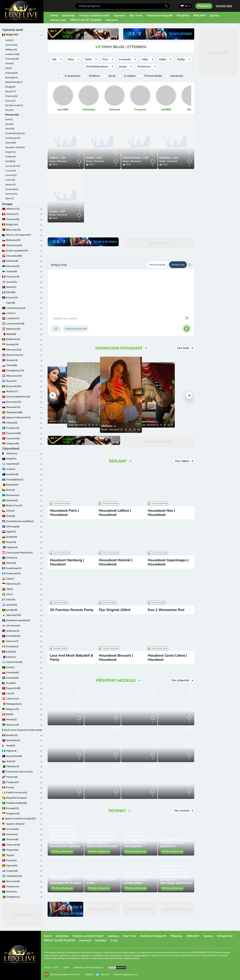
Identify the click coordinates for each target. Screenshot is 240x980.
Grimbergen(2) (13, 138)
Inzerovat (111, 20)
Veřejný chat (58, 20)
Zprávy (215, 15)
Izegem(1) (10, 152)
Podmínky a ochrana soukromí (88, 967)
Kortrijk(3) (10, 161)
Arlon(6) (9, 63)
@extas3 (102, 975)
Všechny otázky (157, 265)
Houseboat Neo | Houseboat (161, 513)
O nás (114, 940)
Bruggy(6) (10, 87)
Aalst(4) (9, 40)
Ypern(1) (10, 198)
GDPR (66, 967)
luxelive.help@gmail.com (126, 974)
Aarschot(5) (11, 45)
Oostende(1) (12, 189)
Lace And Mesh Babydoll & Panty (71, 657)
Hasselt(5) (11, 143)
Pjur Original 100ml (115, 610)
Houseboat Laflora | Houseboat (115, 513)
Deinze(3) (10, 101)
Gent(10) (10, 128)
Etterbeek (62, 161)
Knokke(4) (10, 156)
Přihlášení (204, 6)
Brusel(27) (11, 91)
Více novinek (183, 811)
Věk (54, 59)
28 (169, 158)
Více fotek (185, 348)
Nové (112, 76)
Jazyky (123, 66)
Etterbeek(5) (12, 115)
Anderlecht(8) (12, 54)
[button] (53, 395)
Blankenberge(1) (14, 82)
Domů (54, 15)
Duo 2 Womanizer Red (166, 610)
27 (135, 158)
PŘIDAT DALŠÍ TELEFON (86, 20)
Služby (181, 59)
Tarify (88, 59)
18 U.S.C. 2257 (51, 967)
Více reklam (184, 461)
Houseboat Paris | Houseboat (64, 513)
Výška (162, 59)
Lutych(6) (10, 180)
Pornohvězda (153, 76)
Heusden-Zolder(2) (15, 147)
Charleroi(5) (11, 96)
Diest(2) (9, 110)
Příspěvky (183, 15)
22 (57, 158)
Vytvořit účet (224, 6)
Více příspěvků (182, 680)
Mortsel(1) (10, 184)
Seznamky (68, 15)
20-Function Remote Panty (72, 610)
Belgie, (53, 161)
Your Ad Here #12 (102, 909)
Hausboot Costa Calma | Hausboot (167, 657)
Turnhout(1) (11, 194)
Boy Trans (136, 15)
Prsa (105, 59)
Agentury (120, 15)
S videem (130, 76)
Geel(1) (9, 119)
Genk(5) (9, 124)
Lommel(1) (11, 175)
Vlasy (71, 59)
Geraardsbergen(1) (15, 133)
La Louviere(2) (13, 166)
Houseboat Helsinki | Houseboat (116, 562)
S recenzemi (72, 76)
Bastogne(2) (12, 77)
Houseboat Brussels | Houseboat (116, 657)
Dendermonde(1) (14, 105)
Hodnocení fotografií (160, 15)
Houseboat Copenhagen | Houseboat (168, 562)
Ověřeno (94, 76)
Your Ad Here (23, 915)
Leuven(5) (10, 171)
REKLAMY (200, 15)
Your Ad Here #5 (158, 442)
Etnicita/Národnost (97, 66)
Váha (145, 59)
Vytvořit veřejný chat (76, 329)
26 (94, 158)
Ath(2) (9, 68)
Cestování (125, 59)
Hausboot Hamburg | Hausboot (67, 562)
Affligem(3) (11, 49)
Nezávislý (177, 76)
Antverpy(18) (12, 59)
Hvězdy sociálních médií (94, 15)
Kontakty (101, 940)
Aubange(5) (11, 73)
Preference (144, 66)
